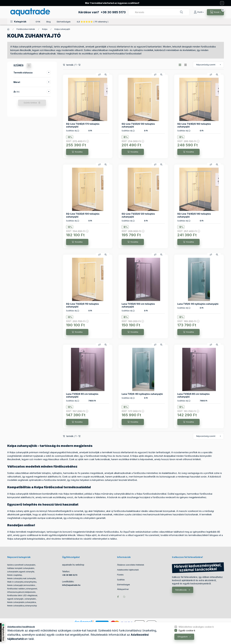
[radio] (186, 65)
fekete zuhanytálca (16, 606)
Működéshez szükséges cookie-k (196, 627)
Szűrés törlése (30, 103)
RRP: (77, 141)
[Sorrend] (208, 65)
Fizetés (120, 575)
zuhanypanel (31, 589)
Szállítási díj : (73, 131)
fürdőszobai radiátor (16, 589)
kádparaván (30, 592)
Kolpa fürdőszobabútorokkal (151, 494)
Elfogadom (183, 637)
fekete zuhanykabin (16, 602)
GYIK (38, 22)
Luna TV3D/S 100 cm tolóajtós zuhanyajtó (138, 305)
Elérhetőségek (64, 22)
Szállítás (121, 580)
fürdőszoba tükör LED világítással (22, 595)
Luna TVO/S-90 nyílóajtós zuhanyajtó (198, 304)
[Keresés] (181, 12)
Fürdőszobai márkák (26, 29)
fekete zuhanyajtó (15, 585)
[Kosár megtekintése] (215, 12)
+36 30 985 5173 (113, 12)
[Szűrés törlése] (29, 66)
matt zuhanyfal (29, 578)
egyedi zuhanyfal (27, 572)
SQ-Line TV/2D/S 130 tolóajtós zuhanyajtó (138, 125)
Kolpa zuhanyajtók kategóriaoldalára (26, 539)
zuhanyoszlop (31, 606)
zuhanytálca (30, 602)
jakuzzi (21, 592)
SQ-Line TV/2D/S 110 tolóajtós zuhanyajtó (82, 305)
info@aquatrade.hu (71, 585)
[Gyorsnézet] (106, 75)
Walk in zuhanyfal (15, 582)
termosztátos (30, 585)
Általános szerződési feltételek (131, 565)
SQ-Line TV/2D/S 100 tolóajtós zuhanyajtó (83, 215)
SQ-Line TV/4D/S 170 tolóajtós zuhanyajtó (83, 125)
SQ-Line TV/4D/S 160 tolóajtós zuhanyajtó (194, 125)
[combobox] (159, 12)
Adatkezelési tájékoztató (128, 570)
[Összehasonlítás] (99, 75)
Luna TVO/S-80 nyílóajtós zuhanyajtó (142, 394)
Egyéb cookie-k (187, 630)
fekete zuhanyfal (15, 578)
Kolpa (45, 29)
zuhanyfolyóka (30, 582)
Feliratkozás (181, 590)
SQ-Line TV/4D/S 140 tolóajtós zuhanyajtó (194, 215)
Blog (49, 22)
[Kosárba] (77, 152)
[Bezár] (222, 3)
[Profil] (199, 12)
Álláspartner (123, 589)
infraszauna (12, 592)
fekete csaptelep (15, 575)
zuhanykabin (13, 572)
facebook (118, 597)
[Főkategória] (8, 29)
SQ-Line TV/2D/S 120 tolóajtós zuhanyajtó (138, 215)
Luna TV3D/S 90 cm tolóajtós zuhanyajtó (82, 395)
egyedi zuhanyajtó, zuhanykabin (22, 599)
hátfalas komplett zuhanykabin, (21, 568)
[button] (18, 22)
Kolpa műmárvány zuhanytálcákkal (113, 494)
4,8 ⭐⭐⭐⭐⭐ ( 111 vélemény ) (93, 22)
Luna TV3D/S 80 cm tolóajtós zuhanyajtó (193, 395)
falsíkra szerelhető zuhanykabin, (22, 565)
